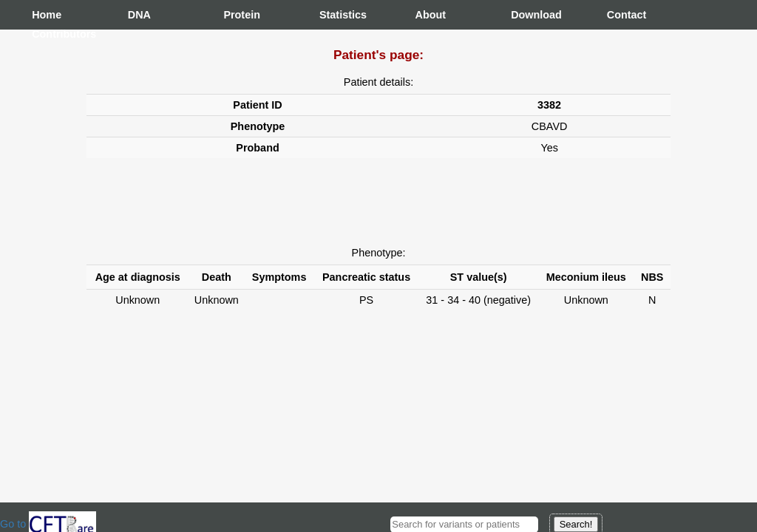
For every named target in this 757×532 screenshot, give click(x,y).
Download (526, 15)
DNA (139, 15)
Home (47, 15)
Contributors (47, 34)
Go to (48, 524)
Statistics (334, 15)
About (430, 15)
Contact (622, 15)
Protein (238, 15)
